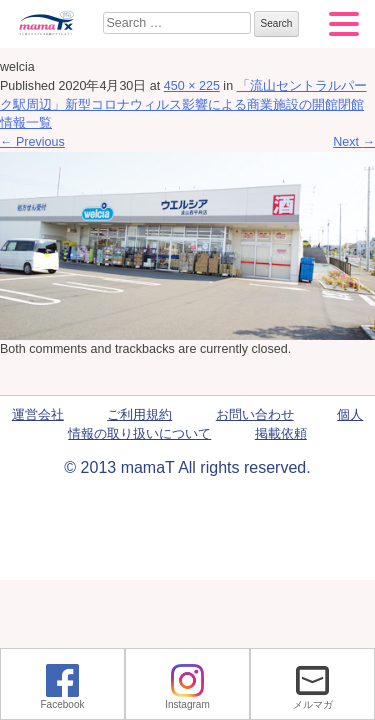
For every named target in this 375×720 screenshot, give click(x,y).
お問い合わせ (255, 415)
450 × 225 (192, 86)
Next (354, 142)
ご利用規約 (139, 415)
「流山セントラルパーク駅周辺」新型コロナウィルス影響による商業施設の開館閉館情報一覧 (183, 105)
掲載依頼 (281, 434)
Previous (32, 142)
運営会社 (38, 415)
